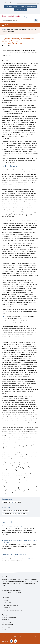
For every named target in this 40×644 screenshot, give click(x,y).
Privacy (13, 636)
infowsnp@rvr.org (8, 625)
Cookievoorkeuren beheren (28, 6)
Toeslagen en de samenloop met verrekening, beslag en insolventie (20, 541)
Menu (8, 25)
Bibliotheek (7, 608)
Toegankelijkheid (6, 636)
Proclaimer (24, 636)
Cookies (18, 636)
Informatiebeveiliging (32, 636)
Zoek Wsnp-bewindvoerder (11, 605)
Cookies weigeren (21, 10)
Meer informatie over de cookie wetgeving (28, 3)
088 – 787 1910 (7, 623)
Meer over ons (7, 588)
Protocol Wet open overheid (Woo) (13, 593)
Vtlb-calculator (8, 603)
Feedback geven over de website (12, 590)
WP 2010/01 (30, 559)
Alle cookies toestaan (11, 6)
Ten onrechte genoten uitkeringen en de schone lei (18, 526)
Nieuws (6, 600)
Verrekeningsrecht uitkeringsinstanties (14, 554)
